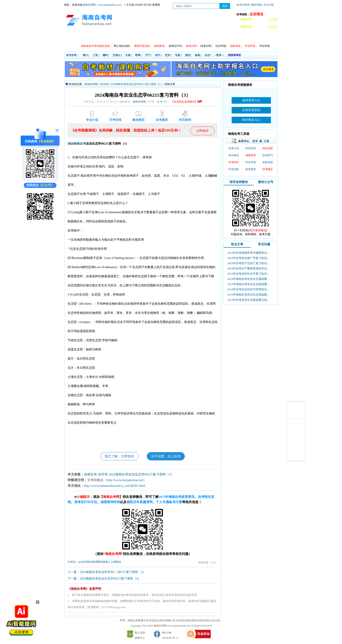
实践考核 (268, 162)
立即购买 (202, 131)
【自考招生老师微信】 (186, 102)
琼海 (138, 55)
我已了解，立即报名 (118, 456)
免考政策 (251, 169)
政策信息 (86, 37)
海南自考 (80, 144)
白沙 (207, 55)
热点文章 (237, 244)
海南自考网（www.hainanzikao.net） (103, 5)
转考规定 (268, 169)
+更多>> (220, 55)
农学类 (104, 84)
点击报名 (256, 14)
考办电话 (234, 155)
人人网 (112, 562)
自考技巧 (268, 155)
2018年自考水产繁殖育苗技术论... (248, 268)
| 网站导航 (256, 5)
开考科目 (234, 162)
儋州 (105, 55)
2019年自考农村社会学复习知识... (248, 274)
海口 (85, 55)
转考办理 (206, 46)
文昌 (128, 55)
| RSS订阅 (268, 5)
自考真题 (217, 37)
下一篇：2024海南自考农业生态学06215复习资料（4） (104, 579)
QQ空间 (83, 562)
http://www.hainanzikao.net (125, 480)
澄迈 (188, 55)
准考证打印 (176, 46)
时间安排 (251, 148)
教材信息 (180, 37)
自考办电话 (243, 5)
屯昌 (178, 55)
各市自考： (73, 55)
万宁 (148, 55)
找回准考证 (234, 55)
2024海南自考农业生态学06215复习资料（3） (137, 84)
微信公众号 (266, 182)
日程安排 (124, 37)
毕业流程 (234, 169)
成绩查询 (251, 155)
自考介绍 (234, 148)
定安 (168, 55)
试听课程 (236, 37)
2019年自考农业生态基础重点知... (248, 300)
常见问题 (199, 37)
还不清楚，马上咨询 (167, 456)
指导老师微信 (239, 182)
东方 (158, 55)
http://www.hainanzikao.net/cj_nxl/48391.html (115, 486)
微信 (118, 562)
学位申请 (265, 46)
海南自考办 (256, 37)
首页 (70, 37)
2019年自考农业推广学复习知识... (248, 258)
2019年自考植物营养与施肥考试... (248, 253)
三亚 (95, 55)
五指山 (116, 55)
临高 (197, 55)
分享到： (73, 562)
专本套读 (161, 37)
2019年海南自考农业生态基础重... (248, 279)
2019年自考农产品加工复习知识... (248, 263)
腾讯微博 (103, 562)
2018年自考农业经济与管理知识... (248, 289)
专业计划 (142, 37)
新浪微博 (92, 562)
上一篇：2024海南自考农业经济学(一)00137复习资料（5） (107, 572)
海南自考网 (91, 84)
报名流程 (268, 148)
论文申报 (221, 46)
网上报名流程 (122, 46)
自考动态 (105, 37)
